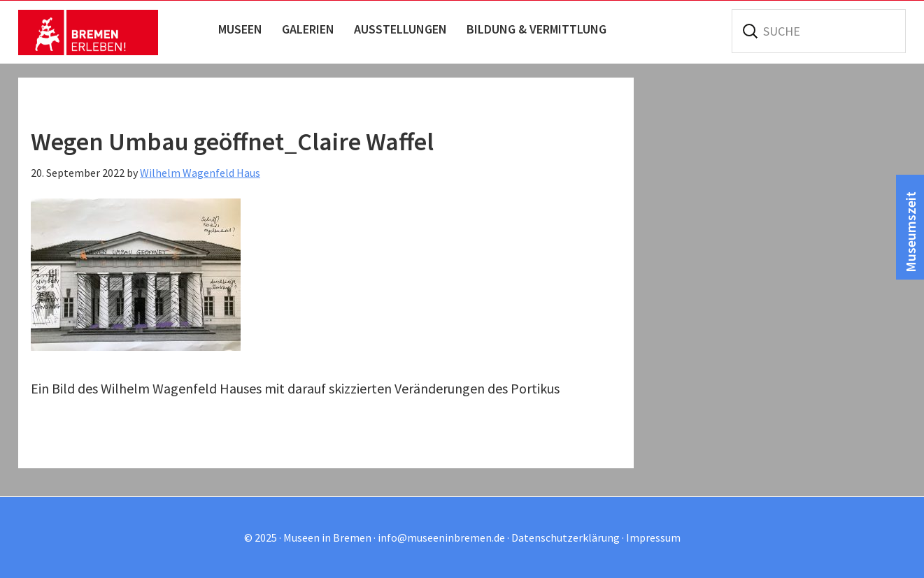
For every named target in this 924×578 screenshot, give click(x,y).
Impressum (653, 537)
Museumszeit (910, 232)
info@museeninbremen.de (441, 537)
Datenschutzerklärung (566, 537)
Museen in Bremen (88, 32)
